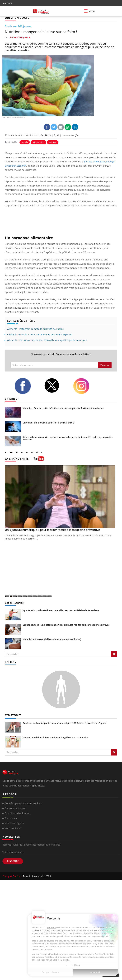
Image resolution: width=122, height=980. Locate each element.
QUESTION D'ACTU (17, 18)
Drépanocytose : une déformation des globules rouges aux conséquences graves (66, 625)
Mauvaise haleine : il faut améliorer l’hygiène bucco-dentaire (55, 737)
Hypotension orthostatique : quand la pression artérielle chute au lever (61, 610)
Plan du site (11, 818)
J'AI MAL (10, 662)
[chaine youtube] (39, 460)
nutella (25, 142)
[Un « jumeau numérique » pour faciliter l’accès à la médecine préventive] (61, 497)
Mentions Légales (14, 823)
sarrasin (53, 142)
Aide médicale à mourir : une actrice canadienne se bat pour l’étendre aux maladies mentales (68, 438)
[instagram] (85, 386)
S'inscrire (105, 365)
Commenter (70, 135)
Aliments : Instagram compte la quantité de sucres (35, 329)
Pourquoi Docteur (12, 876)
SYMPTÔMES (13, 715)
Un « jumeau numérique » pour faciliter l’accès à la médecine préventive (52, 530)
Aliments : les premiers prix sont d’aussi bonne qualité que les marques (47, 340)
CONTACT (8, 3)
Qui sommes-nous (15, 808)
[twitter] (56, 386)
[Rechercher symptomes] (114, 752)
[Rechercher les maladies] (114, 654)
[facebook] (27, 386)
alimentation (38, 142)
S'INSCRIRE (13, 861)
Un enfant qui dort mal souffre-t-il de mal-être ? (48, 423)
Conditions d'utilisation (17, 813)
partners (52, 927)
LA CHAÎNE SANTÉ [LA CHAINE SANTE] (17, 459)
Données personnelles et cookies (23, 803)
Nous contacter (13, 828)
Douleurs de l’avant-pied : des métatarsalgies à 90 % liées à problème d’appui (64, 723)
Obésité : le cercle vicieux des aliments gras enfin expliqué (40, 334)
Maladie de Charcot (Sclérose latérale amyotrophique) (52, 639)
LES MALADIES (14, 603)
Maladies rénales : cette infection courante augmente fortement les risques (63, 408)
